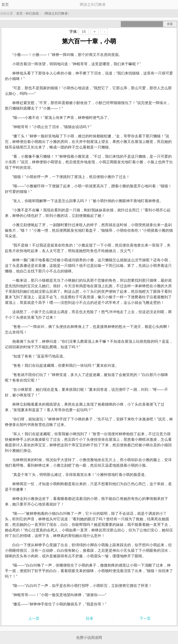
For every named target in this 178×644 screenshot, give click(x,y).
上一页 (34, 618)
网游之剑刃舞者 (56, 13)
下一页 (145, 618)
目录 (89, 618)
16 (84, 32)
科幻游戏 (32, 13)
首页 (5, 5)
